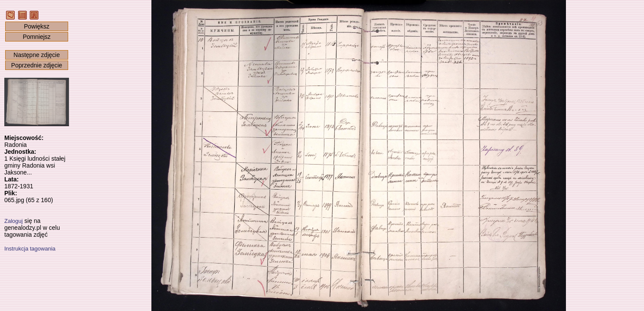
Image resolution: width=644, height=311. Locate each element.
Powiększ (36, 26)
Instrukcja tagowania (30, 249)
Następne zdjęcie (36, 55)
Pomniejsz (37, 37)
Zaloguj (14, 221)
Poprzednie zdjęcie (37, 65)
